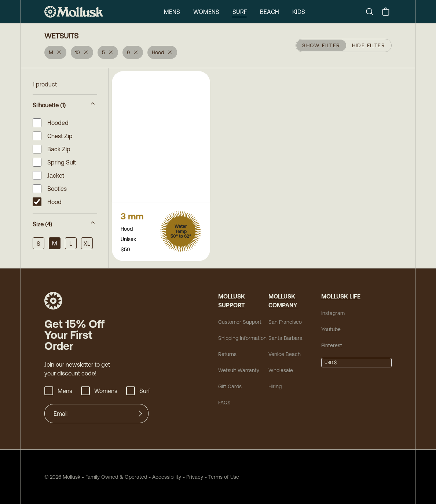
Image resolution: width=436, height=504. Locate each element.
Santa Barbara (285, 338)
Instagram (333, 313)
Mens (172, 12)
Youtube (331, 329)
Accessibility (164, 477)
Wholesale (281, 370)
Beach (270, 12)
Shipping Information (242, 338)
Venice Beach (285, 354)
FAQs (224, 403)
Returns (227, 354)
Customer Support (240, 322)
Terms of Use (224, 477)
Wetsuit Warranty (239, 370)
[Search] (373, 12)
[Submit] (140, 414)
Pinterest (332, 345)
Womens (206, 12)
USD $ (331, 363)
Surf (240, 12)
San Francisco (285, 322)
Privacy (195, 477)
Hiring (275, 386)
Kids (299, 12)
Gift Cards (230, 386)
